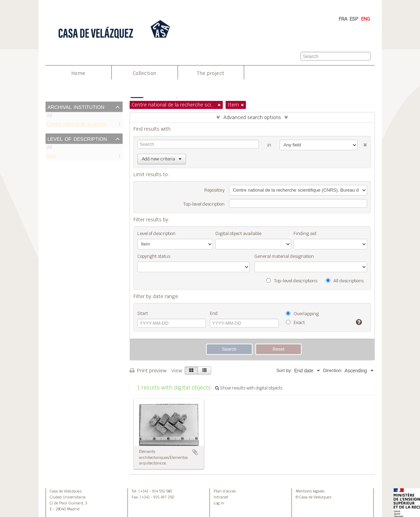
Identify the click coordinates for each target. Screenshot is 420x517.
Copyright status (154, 256)
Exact (295, 322)
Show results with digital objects (249, 388)
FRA (343, 19)
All (50, 117)
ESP (354, 19)
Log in (219, 503)
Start (143, 313)
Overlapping (302, 314)
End (214, 313)
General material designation (284, 256)
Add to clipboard (195, 452)
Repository (214, 190)
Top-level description (204, 204)
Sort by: (284, 370)
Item (52, 157)
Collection (145, 73)
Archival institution (76, 106)
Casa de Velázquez (66, 491)
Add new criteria (162, 159)
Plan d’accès (225, 491)
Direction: (333, 370)
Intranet (221, 497)
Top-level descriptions (292, 281)
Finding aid (305, 233)
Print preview (148, 371)
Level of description (77, 138)
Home (78, 73)
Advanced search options (252, 117)
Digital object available (238, 233)
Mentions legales (310, 491)
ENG (366, 19)
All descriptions (345, 281)
